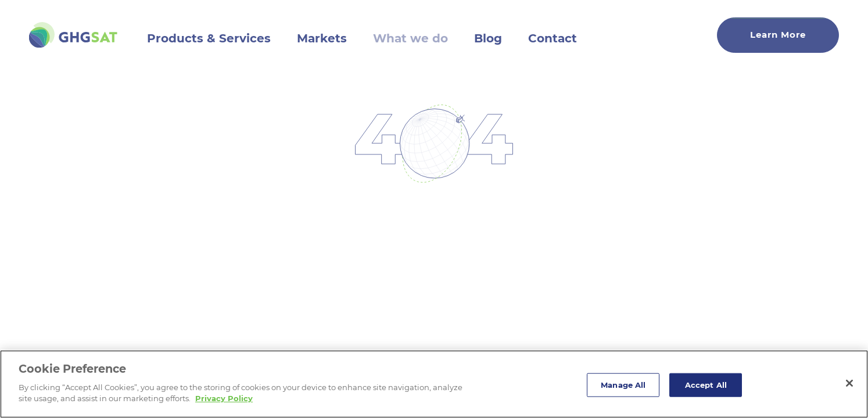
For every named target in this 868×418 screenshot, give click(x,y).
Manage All (623, 384)
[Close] (849, 383)
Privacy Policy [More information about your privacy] (224, 398)
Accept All (706, 384)
